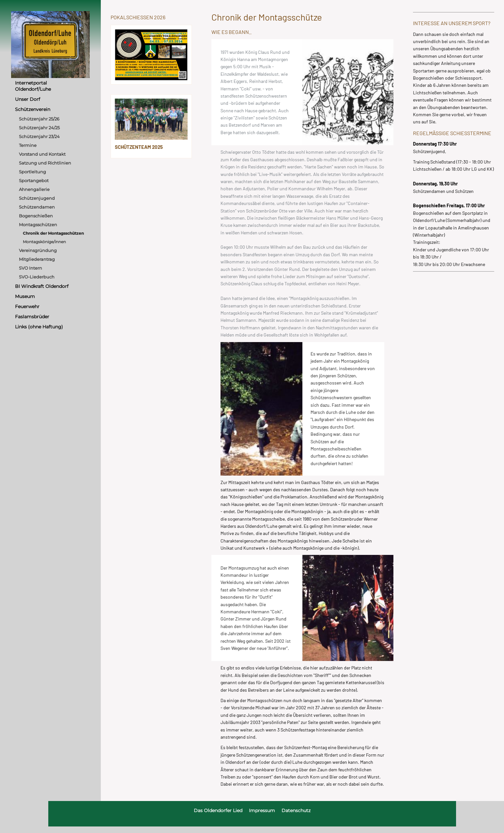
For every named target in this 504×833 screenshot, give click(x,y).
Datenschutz (296, 810)
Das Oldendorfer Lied (218, 810)
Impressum (262, 810)
